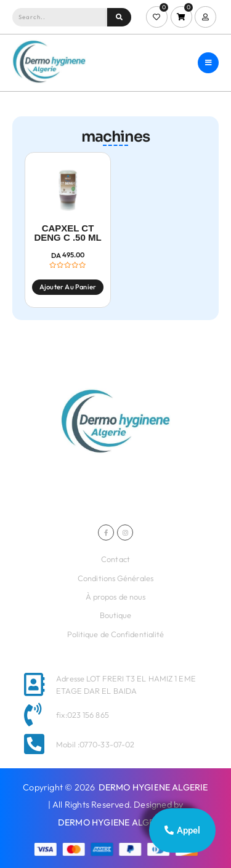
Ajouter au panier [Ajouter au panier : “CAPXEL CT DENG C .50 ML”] (68, 287)
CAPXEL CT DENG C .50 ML (67, 233)
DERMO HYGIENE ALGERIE (153, 787)
